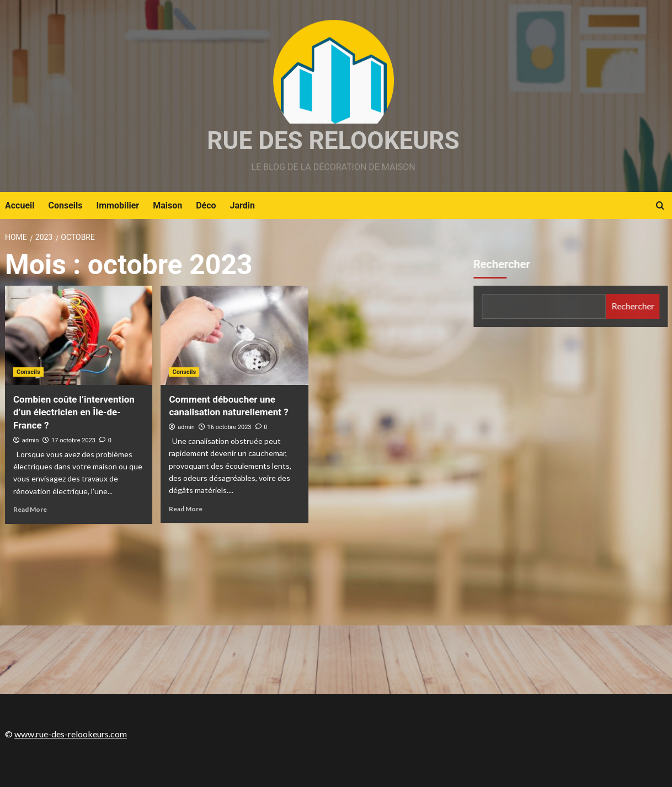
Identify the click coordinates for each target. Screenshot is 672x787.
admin (31, 440)
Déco (206, 205)
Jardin (242, 205)
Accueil (20, 205)
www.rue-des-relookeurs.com (71, 734)
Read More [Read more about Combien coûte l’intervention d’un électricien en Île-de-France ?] (30, 509)
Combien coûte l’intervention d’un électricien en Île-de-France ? (74, 413)
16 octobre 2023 (230, 427)
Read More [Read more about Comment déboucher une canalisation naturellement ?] (186, 509)
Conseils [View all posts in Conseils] (28, 372)
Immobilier (118, 205)
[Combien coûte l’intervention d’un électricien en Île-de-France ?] (79, 335)
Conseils (66, 205)
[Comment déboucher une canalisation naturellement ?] (234, 335)
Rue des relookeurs (333, 141)
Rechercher (503, 264)
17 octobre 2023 (73, 440)
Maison (167, 205)
